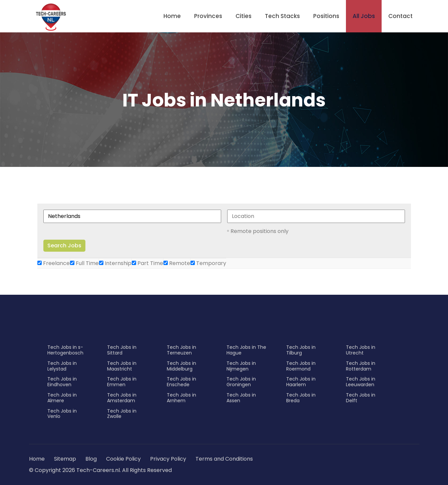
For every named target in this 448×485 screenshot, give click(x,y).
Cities (244, 16)
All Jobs (364, 16)
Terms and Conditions (224, 459)
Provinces (208, 16)
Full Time (84, 263)
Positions (326, 16)
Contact (400, 16)
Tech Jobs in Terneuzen (181, 350)
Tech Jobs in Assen (241, 398)
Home (172, 16)
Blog (91, 459)
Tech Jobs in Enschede (181, 382)
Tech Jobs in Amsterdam (122, 398)
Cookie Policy (123, 459)
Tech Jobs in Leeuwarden (361, 382)
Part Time (147, 263)
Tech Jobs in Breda (301, 398)
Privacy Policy (168, 459)
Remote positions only (260, 231)
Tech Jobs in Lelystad (62, 366)
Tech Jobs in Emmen (122, 382)
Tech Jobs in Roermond (301, 366)
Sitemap (66, 459)
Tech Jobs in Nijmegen (241, 366)
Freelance (54, 263)
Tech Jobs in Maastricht (122, 366)
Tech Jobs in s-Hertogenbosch (65, 350)
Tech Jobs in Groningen (241, 382)
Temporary (208, 263)
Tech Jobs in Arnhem (181, 398)
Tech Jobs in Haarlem (301, 382)
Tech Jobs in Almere (62, 398)
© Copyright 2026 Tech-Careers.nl (74, 470)
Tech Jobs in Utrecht (361, 350)
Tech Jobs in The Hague (246, 350)
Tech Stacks (282, 16)
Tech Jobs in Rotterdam (361, 366)
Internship (115, 263)
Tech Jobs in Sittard (122, 350)
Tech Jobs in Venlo (62, 414)
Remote (177, 263)
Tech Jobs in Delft (361, 398)
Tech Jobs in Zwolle (122, 414)
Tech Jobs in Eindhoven (62, 382)
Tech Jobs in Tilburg (301, 350)
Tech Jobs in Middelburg (181, 366)
